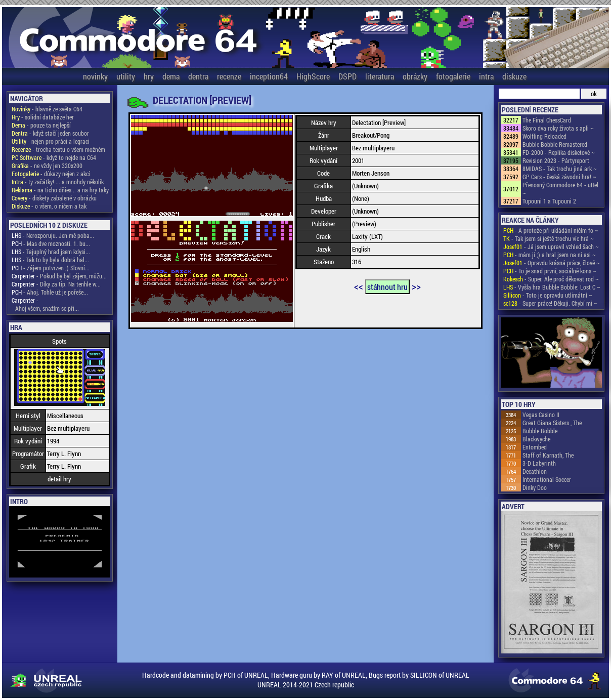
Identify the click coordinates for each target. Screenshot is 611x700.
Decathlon (535, 471)
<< (359, 286)
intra (486, 76)
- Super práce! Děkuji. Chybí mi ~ (550, 303)
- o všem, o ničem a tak (49, 206)
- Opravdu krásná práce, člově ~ (552, 263)
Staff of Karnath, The (548, 455)
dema (171, 76)
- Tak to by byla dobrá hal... (50, 260)
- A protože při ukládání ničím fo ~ (551, 230)
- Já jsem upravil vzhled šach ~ (551, 246)
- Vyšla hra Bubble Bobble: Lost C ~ (552, 287)
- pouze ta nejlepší (41, 125)
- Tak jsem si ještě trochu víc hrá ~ (549, 238)
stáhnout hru (387, 287)
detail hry (59, 479)
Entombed (535, 447)
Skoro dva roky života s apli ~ (558, 128)
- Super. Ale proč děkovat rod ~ (551, 279)
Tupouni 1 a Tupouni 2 (549, 201)
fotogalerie (453, 76)
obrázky (415, 76)
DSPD (347, 76)
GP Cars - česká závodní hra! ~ (559, 177)
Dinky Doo (535, 487)
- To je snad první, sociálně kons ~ (550, 271)
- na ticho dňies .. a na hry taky (60, 190)
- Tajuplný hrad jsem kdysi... (51, 252)
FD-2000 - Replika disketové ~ (559, 152)
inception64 (269, 76)
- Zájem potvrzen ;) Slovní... (51, 268)
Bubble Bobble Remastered (555, 144)
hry (149, 76)
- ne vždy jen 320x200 (47, 166)
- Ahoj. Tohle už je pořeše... (50, 292)
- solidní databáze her (43, 117)
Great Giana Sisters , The (552, 423)
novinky (95, 76)
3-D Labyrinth (539, 463)
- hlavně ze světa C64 (47, 109)
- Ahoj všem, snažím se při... (45, 308)
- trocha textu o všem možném (58, 149)
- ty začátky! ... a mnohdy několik (58, 182)
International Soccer (547, 479)
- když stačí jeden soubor (50, 133)
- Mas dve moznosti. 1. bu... (51, 243)
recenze (229, 76)
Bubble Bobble (540, 431)
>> (416, 286)
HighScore (313, 76)
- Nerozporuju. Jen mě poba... (53, 235)
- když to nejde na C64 (54, 157)
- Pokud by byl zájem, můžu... (59, 276)
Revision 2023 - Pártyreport (556, 160)
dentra (198, 76)
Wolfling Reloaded (544, 136)
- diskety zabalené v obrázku (54, 198)
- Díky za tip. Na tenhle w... (56, 284)
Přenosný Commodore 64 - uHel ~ (560, 189)
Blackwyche (536, 439)
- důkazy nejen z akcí (51, 174)
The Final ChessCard (547, 120)
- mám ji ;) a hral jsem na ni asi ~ (550, 255)
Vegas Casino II (541, 415)
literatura (380, 76)
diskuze (514, 76)
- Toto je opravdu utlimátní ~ (548, 295)
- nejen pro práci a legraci (51, 141)
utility (126, 76)
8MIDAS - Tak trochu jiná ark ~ (560, 169)
